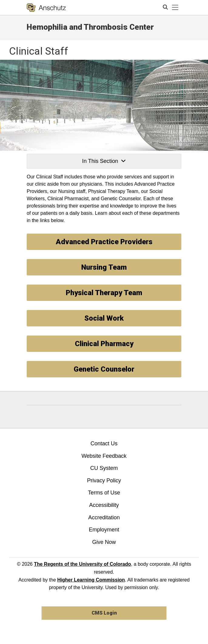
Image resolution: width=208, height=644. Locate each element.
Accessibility (104, 505)
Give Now (104, 542)
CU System (104, 468)
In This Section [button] (104, 161)
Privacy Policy (104, 480)
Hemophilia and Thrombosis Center (90, 27)
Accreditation (104, 518)
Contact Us (104, 443)
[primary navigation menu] (175, 8)
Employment (104, 530)
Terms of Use (104, 493)
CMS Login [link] (104, 613)
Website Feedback (104, 456)
